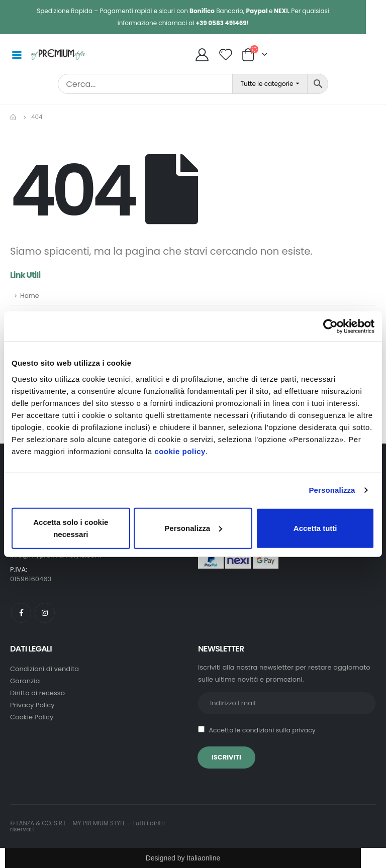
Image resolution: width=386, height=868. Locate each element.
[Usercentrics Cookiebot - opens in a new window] (330, 327)
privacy (304, 730)
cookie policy (180, 451)
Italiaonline (203, 858)
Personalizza (332, 490)
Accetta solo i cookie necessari (71, 528)
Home (30, 296)
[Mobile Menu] (17, 54)
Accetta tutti (315, 528)
